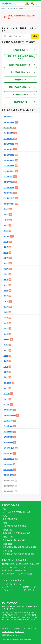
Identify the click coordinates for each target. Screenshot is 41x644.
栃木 (25, 512)
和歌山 (24, 526)
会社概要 (5, 628)
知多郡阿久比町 (9, 448)
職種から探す (34, 564)
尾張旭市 (7, 339)
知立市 (6, 334)
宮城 (17, 533)
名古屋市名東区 (9, 198)
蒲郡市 (6, 280)
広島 (16, 547)
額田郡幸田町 (8, 475)
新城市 (6, 312)
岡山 (12, 547)
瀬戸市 (6, 225)
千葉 (17, 512)
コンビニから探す (8, 574)
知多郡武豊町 (8, 470)
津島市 (6, 247)
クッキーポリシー (8, 632)
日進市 (6, 361)
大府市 (6, 323)
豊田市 (6, 263)
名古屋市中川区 (9, 171)
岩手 (13, 533)
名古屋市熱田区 (9, 166)
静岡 (8, 519)
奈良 (19, 526)
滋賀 (16, 526)
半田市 (6, 231)
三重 (12, 519)
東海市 (6, 318)
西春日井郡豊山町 (10, 415)
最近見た (27, 5)
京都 (12, 526)
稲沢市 (6, 307)
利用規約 (17, 628)
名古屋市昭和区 (9, 155)
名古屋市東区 (8, 128)
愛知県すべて (8, 117)
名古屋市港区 (8, 177)
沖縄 (32, 554)
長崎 (12, 554)
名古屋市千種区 (9, 122)
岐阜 (16, 519)
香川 (27, 547)
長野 (23, 540)
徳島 (23, 547)
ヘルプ (11, 628)
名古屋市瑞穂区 (9, 160)
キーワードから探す (21, 570)
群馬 (28, 512)
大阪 (4, 526)
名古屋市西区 (8, 139)
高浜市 (6, 345)
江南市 (6, 296)
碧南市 (6, 253)
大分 (19, 554)
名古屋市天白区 (9, 204)
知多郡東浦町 (8, 453)
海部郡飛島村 (8, 442)
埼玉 (13, 512)
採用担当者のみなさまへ (10, 635)
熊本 (16, 554)
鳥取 (4, 547)
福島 (28, 533)
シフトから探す (7, 567)
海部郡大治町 (8, 432)
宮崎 (23, 554)
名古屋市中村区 (9, 144)
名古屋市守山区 (9, 188)
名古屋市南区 (8, 182)
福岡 (4, 554)
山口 (19, 547)
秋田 (21, 533)
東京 (4, 512)
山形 (25, 533)
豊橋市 (6, 209)
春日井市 (7, 236)
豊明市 (6, 356)
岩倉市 (6, 350)
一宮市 (6, 220)
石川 (12, 540)
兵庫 (8, 526)
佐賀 (8, 554)
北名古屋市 (7, 383)
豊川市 (6, 242)
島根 (8, 547)
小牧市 (6, 301)
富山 (8, 540)
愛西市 (6, 372)
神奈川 (9, 512)
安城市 (6, 269)
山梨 (19, 540)
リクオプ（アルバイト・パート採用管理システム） (19, 587)
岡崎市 (6, 214)
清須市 (6, 377)
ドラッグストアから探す (24, 574)
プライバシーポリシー (29, 628)
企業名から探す (7, 570)
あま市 (6, 399)
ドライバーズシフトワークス (12, 584)
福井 (16, 540)
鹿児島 (28, 554)
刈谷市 (6, 258)
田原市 (6, 367)
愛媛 (31, 547)
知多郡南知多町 (9, 459)
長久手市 (7, 404)
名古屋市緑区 (8, 193)
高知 (34, 547)
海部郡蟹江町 (8, 437)
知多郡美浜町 (8, 464)
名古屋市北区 (8, 133)
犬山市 (6, 285)
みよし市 (7, 394)
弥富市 (6, 388)
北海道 (5, 533)
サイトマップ (19, 632)
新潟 (4, 540)
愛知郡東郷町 (8, 410)
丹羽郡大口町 (8, 421)
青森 (10, 533)
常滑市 (6, 291)
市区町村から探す (8, 564)
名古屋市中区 (8, 149)
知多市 (6, 328)
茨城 (21, 512)
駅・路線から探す (22, 564)
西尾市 (6, 274)
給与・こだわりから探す (23, 567)
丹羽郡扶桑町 (8, 426)
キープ (32, 5)
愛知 (4, 519)
